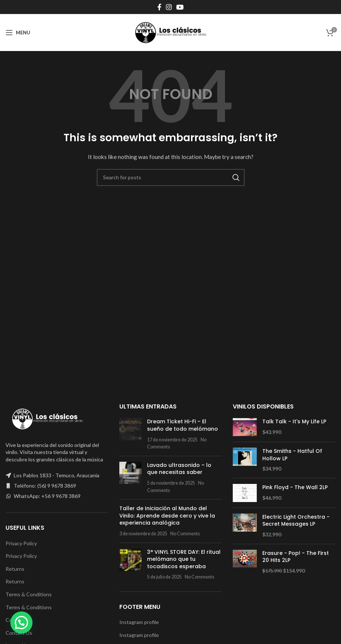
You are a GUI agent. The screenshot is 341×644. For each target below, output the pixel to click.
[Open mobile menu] (18, 33)
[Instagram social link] (169, 7)
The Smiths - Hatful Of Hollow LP (292, 455)
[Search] (171, 177)
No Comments (185, 534)
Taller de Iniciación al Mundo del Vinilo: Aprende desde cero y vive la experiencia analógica (167, 516)
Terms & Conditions (29, 594)
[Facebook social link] (159, 7)
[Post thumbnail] (130, 434)
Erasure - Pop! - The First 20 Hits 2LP (296, 557)
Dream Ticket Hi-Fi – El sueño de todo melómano (183, 425)
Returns (15, 569)
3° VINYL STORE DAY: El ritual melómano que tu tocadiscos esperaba (184, 559)
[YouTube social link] (180, 7)
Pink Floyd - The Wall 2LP (295, 487)
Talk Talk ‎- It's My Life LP (294, 422)
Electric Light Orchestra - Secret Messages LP (296, 521)
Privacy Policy (21, 543)
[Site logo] (171, 32)
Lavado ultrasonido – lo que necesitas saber (179, 469)
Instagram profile (139, 622)
